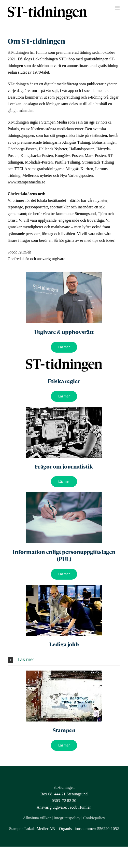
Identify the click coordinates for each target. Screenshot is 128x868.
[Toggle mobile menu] (118, 8)
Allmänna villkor (37, 818)
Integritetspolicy (67, 818)
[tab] (64, 660)
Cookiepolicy (94, 818)
